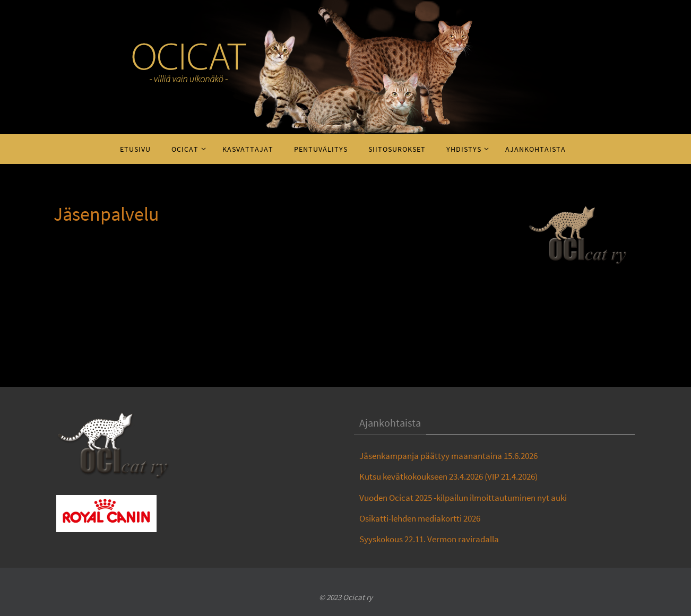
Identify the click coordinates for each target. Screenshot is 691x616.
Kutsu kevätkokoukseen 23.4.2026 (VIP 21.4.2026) (448, 476)
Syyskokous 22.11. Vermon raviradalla (429, 539)
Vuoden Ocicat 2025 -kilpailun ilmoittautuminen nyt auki (463, 498)
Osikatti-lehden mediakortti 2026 (420, 518)
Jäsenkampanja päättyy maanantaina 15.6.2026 (448, 456)
